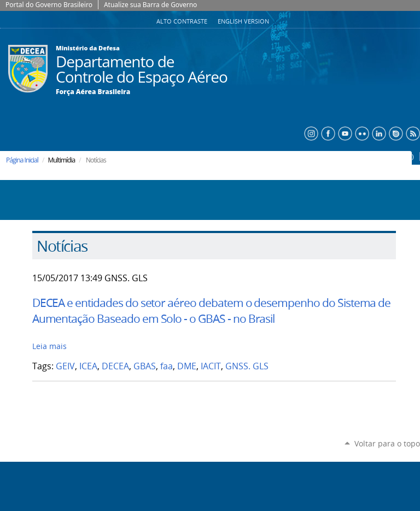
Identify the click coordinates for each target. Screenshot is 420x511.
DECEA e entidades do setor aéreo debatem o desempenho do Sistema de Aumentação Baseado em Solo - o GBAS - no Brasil (212, 310)
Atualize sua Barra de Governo (150, 5)
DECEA (115, 366)
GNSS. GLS (247, 366)
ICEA (88, 366)
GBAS (145, 366)
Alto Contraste (183, 21)
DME (187, 366)
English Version (243, 21)
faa (167, 366)
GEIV (65, 366)
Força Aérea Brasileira (93, 92)
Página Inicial (22, 160)
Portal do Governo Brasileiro (49, 5)
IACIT (211, 366)
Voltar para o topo (387, 443)
